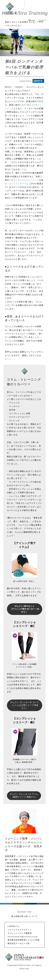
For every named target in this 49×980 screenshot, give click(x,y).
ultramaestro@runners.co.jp (23, 937)
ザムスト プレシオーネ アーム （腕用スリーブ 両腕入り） (24, 796)
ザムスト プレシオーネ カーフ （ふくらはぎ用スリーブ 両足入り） (24, 705)
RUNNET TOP (25, 912)
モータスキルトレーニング (26, 180)
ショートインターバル (18, 184)
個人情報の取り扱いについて (24, 916)
